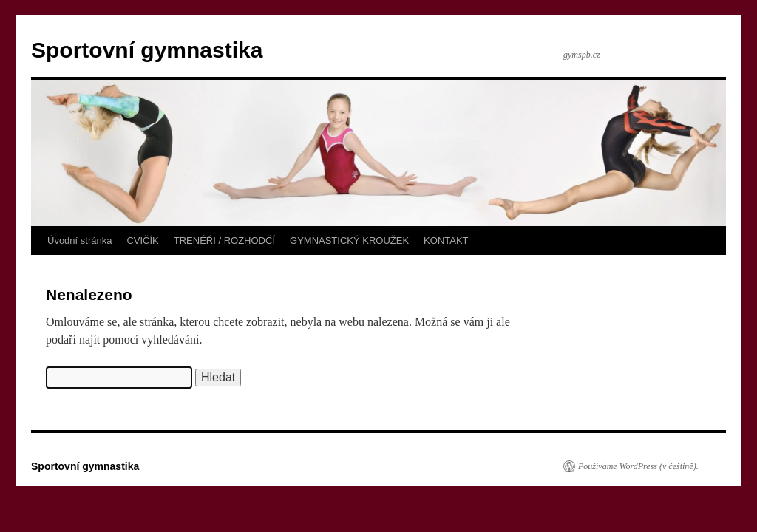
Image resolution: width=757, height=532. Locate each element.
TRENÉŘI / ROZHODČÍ (224, 241)
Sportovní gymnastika (147, 50)
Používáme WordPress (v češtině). (638, 466)
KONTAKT (446, 241)
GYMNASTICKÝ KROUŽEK (349, 241)
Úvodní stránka (79, 241)
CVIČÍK (142, 241)
